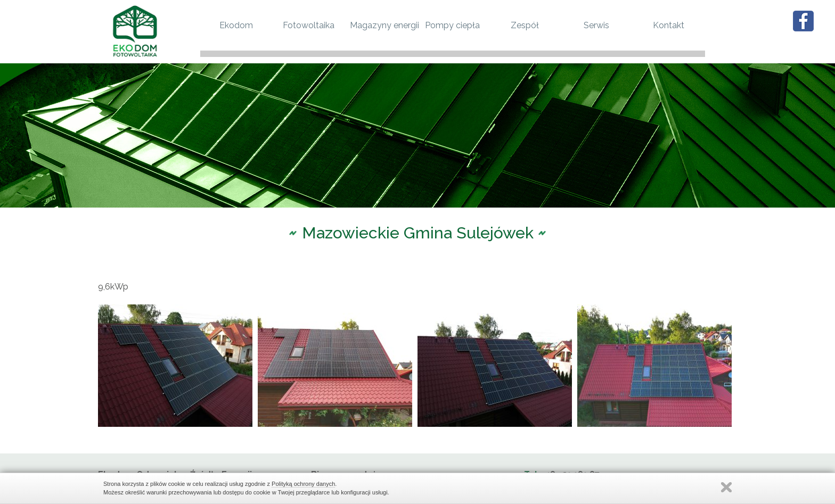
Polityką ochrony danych (303, 484)
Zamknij (726, 487)
